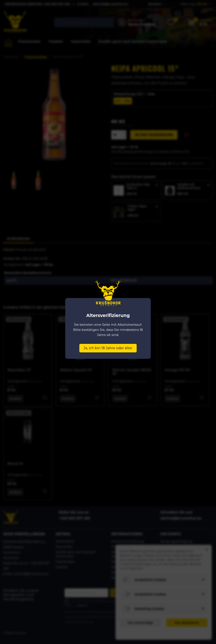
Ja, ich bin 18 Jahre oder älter (108, 348)
